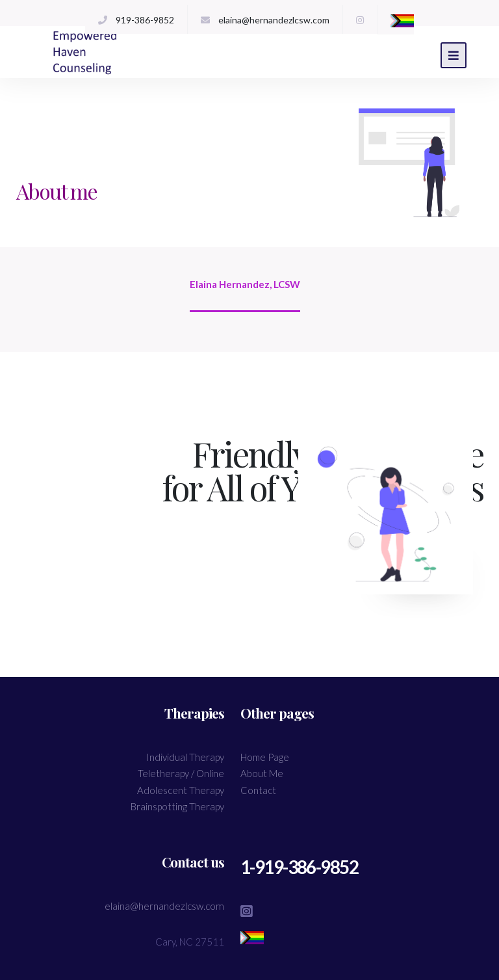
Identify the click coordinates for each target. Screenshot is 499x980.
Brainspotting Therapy (177, 806)
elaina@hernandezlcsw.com (274, 20)
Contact (258, 790)
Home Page (265, 757)
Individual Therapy (185, 757)
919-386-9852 (145, 20)
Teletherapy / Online (181, 773)
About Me (262, 773)
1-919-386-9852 (313, 869)
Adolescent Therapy (181, 790)
